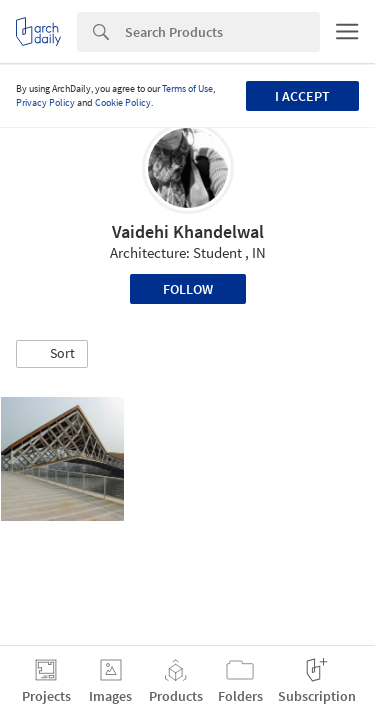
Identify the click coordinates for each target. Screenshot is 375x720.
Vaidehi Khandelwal (188, 231)
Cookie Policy (123, 102)
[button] (52, 354)
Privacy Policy (45, 102)
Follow (188, 289)
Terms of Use (187, 88)
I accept (302, 96)
